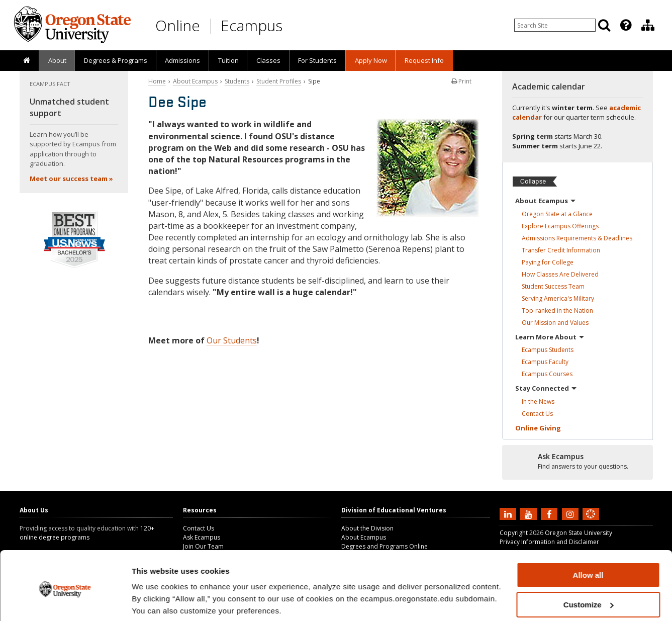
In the (538, 402)
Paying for (548, 262)
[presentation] (625, 25)
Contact (537, 414)
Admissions (182, 60)
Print (461, 81)
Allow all (588, 537)
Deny (588, 596)
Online (178, 25)
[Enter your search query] (555, 25)
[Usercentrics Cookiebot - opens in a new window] (65, 601)
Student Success (553, 286)
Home (157, 81)
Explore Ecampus (560, 226)
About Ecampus (195, 81)
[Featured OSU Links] (626, 25)
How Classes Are (560, 274)
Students (237, 81)
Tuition (228, 60)
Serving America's (558, 298)
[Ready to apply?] (578, 462)
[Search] (604, 25)
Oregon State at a (557, 214)
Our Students (232, 340)
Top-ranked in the (557, 310)
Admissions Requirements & (577, 238)
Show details (155, 601)
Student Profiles (279, 81)
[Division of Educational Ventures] (648, 25)
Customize (589, 567)
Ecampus (252, 25)
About (57, 60)
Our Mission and (555, 323)
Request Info (424, 60)
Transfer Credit (561, 250)
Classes (268, 60)
